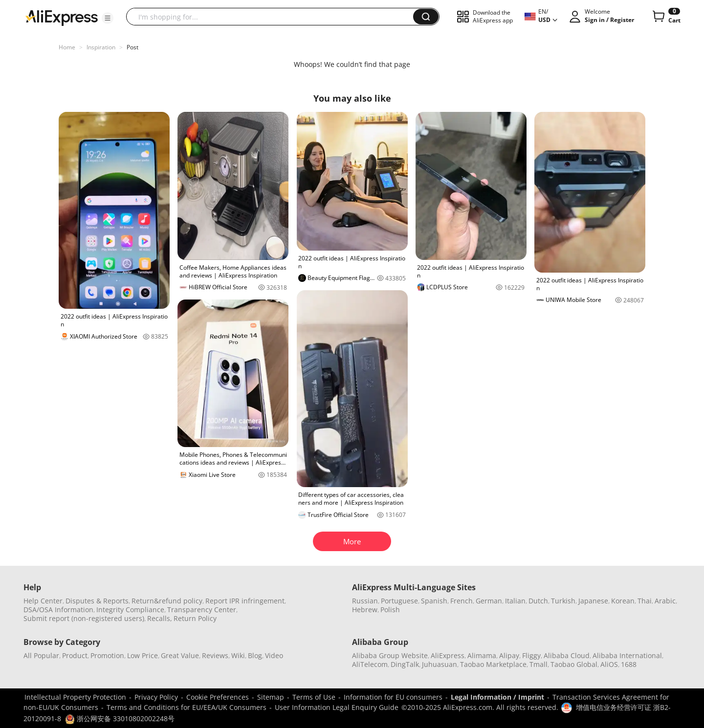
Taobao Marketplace (493, 664)
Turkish (563, 601)
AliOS (609, 664)
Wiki (238, 655)
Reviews (215, 655)
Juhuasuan (440, 664)
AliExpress (448, 655)
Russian (365, 601)
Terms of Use (314, 697)
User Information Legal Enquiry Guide (337, 707)
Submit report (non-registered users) (84, 618)
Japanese (593, 601)
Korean (623, 601)
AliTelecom (370, 664)
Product (75, 655)
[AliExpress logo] (62, 17)
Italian (515, 601)
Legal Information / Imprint (497, 697)
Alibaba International (627, 655)
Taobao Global (574, 664)
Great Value (180, 655)
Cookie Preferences (218, 697)
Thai (645, 601)
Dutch (538, 601)
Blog (255, 655)
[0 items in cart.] (666, 17)
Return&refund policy (167, 601)
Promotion (107, 655)
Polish (390, 610)
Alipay (509, 655)
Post (132, 47)
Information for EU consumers (393, 697)
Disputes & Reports (97, 601)
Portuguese (399, 601)
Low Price (143, 655)
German (489, 601)
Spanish (434, 601)
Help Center (43, 601)
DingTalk (405, 664)
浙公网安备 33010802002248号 (120, 718)
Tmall (539, 664)
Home (67, 47)
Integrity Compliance (130, 610)
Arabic (665, 601)
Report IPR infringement (245, 601)
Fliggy (531, 655)
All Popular (41, 655)
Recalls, (160, 618)
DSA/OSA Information (58, 610)
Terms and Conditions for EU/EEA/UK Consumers (187, 707)
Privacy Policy (156, 697)
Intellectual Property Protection (75, 697)
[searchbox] (273, 17)
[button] (108, 18)
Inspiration (101, 47)
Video (274, 655)
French (462, 601)
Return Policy (195, 618)
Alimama (482, 655)
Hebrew (365, 610)
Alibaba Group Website (390, 655)
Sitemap (271, 697)
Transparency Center (202, 610)
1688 (629, 664)
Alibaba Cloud (567, 655)
